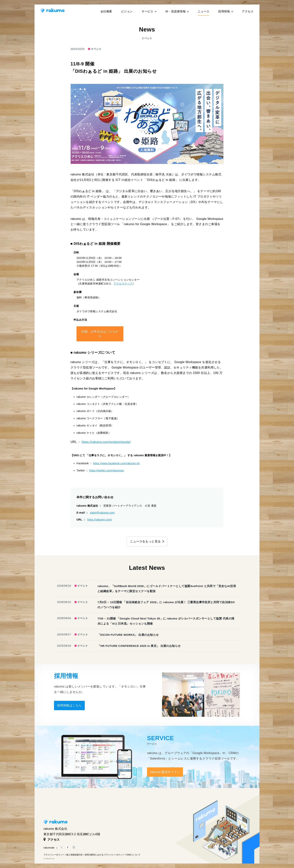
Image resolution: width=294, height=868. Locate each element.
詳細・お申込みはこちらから (100, 334)
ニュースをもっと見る (145, 541)
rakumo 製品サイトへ (165, 772)
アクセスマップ (123, 284)
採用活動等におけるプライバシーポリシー (105, 855)
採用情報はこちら (69, 705)
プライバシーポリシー (54, 855)
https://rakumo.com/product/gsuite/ (106, 442)
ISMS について (133, 855)
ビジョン (127, 11)
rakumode (49, 848)
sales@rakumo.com (102, 513)
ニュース (203, 11)
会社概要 (106, 11)
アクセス (248, 11)
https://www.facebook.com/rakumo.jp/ (117, 463)
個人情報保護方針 (75, 855)
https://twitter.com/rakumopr (107, 470)
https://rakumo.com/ (100, 520)
